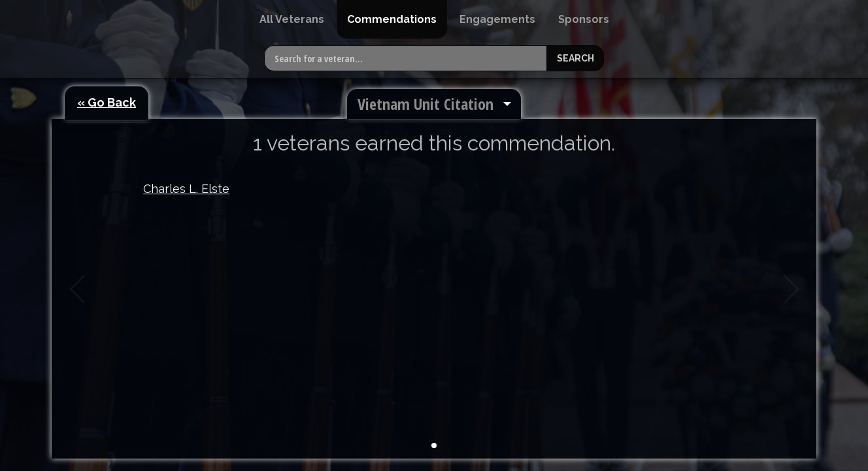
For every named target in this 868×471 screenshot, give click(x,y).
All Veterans (292, 19)
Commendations (392, 19)
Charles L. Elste (186, 189)
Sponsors (584, 19)
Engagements (497, 19)
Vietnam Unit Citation (426, 104)
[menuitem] (292, 19)
